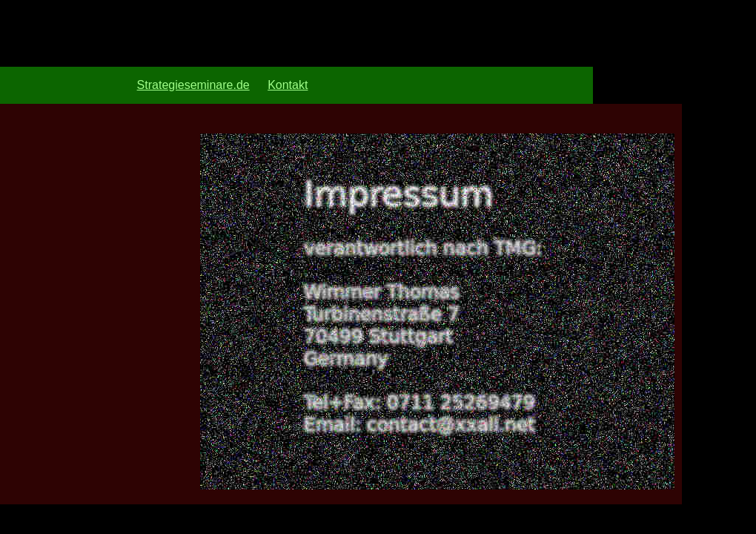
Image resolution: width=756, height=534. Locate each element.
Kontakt (288, 85)
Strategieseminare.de (193, 85)
